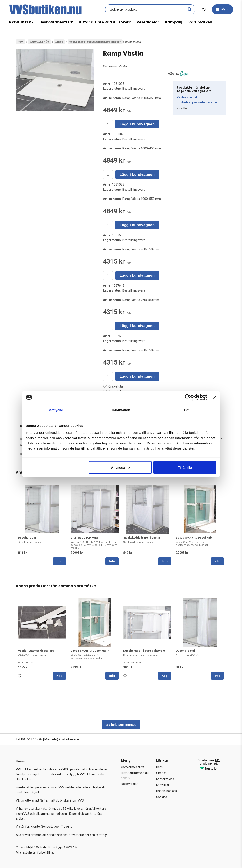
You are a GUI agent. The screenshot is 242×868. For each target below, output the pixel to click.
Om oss (161, 773)
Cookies (162, 797)
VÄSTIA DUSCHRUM (84, 538)
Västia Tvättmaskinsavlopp (36, 651)
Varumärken (200, 22)
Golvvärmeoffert (57, 22)
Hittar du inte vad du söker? (105, 22)
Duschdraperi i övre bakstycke (144, 651)
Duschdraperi (28, 538)
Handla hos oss (166, 791)
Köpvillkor (163, 785)
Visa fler (182, 108)
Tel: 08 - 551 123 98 (29, 739)
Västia (123, 66)
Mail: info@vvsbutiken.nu (62, 739)
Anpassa (120, 467)
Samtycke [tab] (55, 410)
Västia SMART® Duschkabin (195, 538)
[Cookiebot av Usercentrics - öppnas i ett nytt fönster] (188, 397)
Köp (59, 676)
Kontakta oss (165, 779)
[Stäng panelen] (215, 397)
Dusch (59, 42)
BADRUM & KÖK (39, 42)
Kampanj (174, 22)
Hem (20, 42)
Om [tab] (187, 410)
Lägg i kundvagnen (137, 124)
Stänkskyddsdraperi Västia (142, 538)
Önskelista (113, 386)
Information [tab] (121, 410)
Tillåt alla (185, 467)
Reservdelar (148, 22)
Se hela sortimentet (121, 725)
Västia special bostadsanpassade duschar (95, 42)
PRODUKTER (20, 22)
